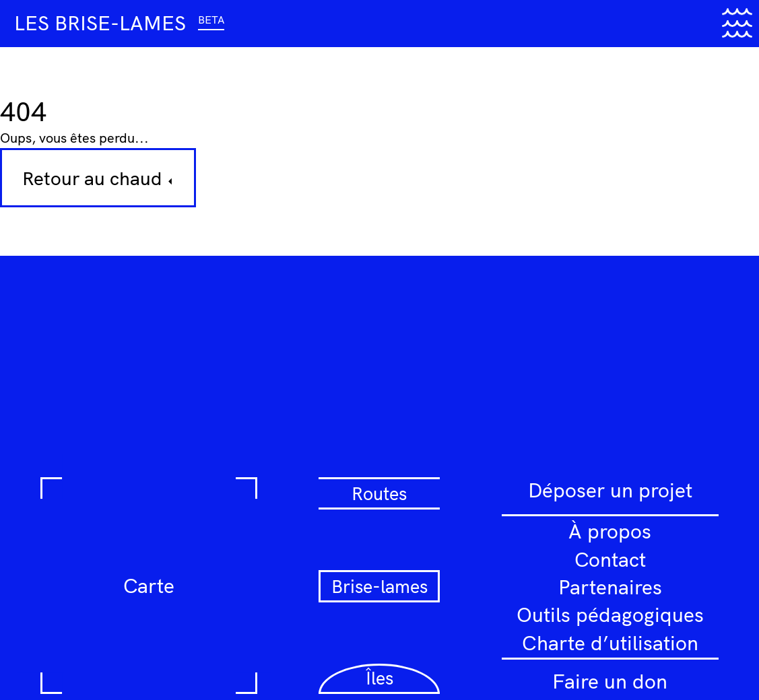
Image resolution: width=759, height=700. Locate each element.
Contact (610, 559)
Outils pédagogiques (610, 615)
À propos (610, 531)
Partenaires (610, 587)
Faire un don (610, 681)
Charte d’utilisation (610, 643)
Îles (379, 678)
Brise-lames (379, 586)
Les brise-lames (119, 23)
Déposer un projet (610, 490)
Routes (379, 493)
